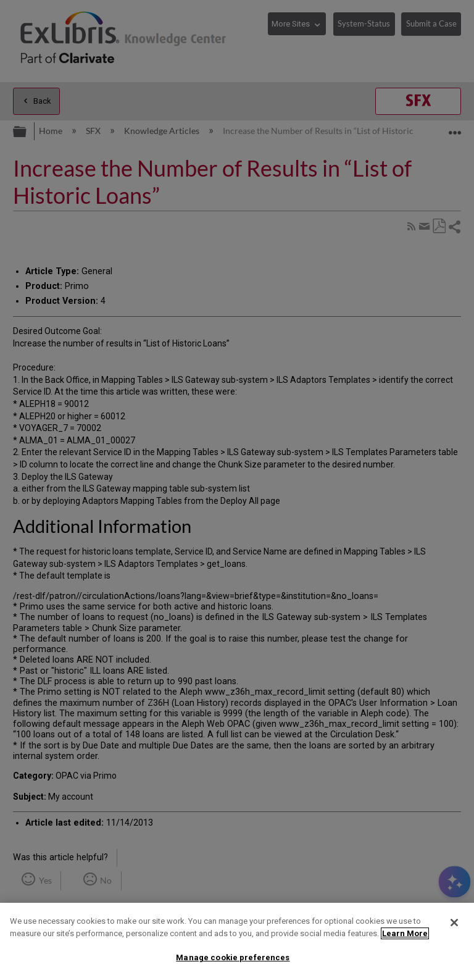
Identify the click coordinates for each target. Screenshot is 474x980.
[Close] (454, 923)
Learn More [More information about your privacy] (405, 933)
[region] (237, 941)
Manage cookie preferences (233, 957)
